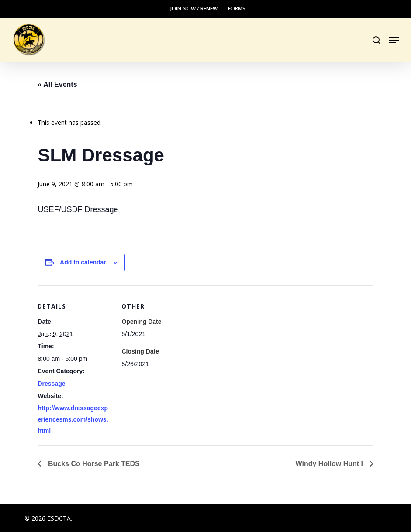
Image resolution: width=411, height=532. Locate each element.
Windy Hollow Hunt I (330, 464)
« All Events (57, 84)
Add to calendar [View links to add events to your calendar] (83, 262)
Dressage (51, 384)
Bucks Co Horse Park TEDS (93, 464)
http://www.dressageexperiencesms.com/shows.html (73, 419)
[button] (394, 40)
